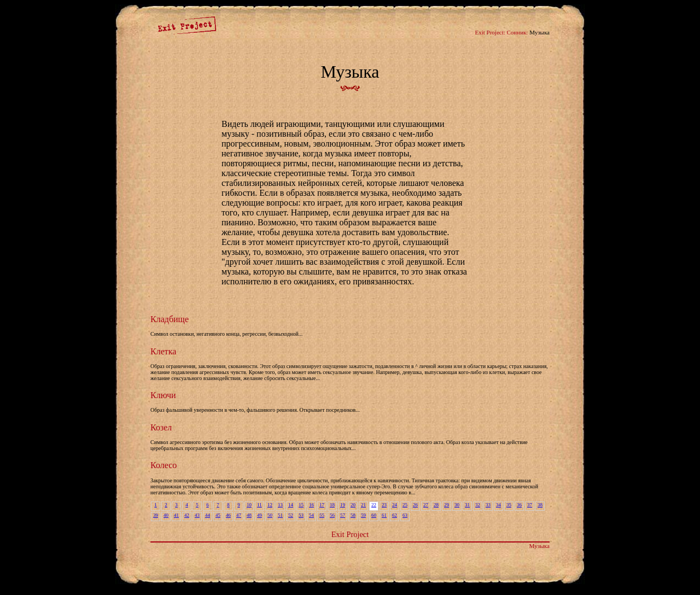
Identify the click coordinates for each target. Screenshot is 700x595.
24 (395, 505)
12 (270, 505)
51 (280, 515)
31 (467, 505)
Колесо (164, 465)
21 (363, 505)
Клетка (163, 351)
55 (322, 515)
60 (374, 515)
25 (405, 505)
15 (301, 505)
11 (259, 505)
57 (343, 515)
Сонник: (518, 32)
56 (332, 515)
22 (374, 505)
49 (259, 515)
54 (311, 515)
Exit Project (350, 534)
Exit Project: (490, 32)
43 (197, 515)
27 (426, 505)
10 (249, 505)
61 (384, 515)
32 (478, 505)
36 (519, 505)
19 (343, 505)
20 (353, 505)
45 (218, 515)
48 (249, 515)
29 (447, 505)
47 (239, 515)
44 (208, 515)
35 (509, 505)
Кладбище (170, 319)
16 (311, 505)
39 (156, 515)
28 (436, 505)
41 (176, 515)
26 (415, 505)
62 (395, 515)
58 (353, 515)
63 (405, 515)
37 (530, 505)
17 (322, 505)
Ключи (163, 395)
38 (540, 505)
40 (166, 515)
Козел (161, 427)
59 (363, 515)
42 (187, 515)
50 (270, 515)
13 (280, 505)
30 (457, 505)
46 (228, 515)
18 (332, 505)
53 (301, 515)
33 (488, 505)
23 (384, 505)
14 (291, 505)
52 (291, 515)
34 (498, 505)
